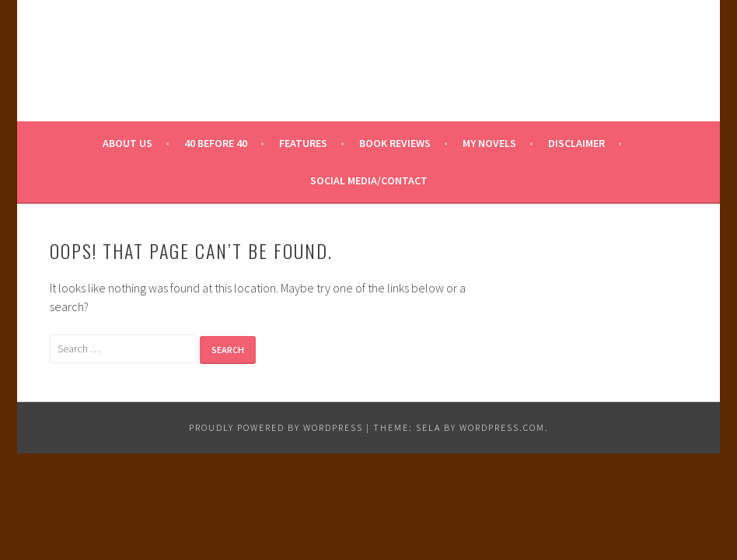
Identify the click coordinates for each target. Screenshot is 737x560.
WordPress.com (502, 427)
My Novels (489, 143)
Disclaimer (576, 143)
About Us (127, 143)
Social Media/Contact (369, 180)
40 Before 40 (216, 143)
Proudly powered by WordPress (276, 427)
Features (303, 143)
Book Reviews (395, 143)
